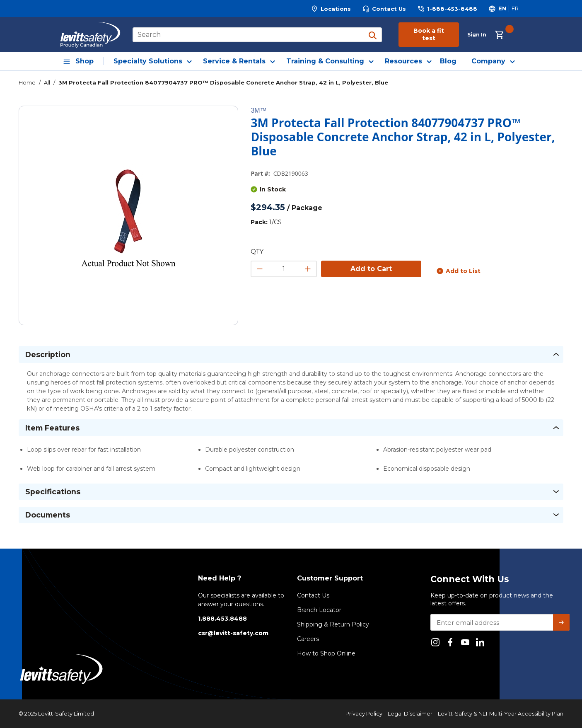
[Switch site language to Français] (515, 8)
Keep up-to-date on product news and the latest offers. (492, 599)
